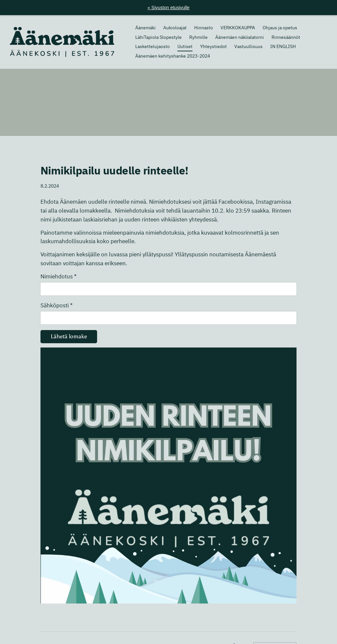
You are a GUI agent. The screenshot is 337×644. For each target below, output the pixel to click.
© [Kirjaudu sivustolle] (43, 626)
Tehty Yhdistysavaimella (275, 627)
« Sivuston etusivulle (168, 8)
